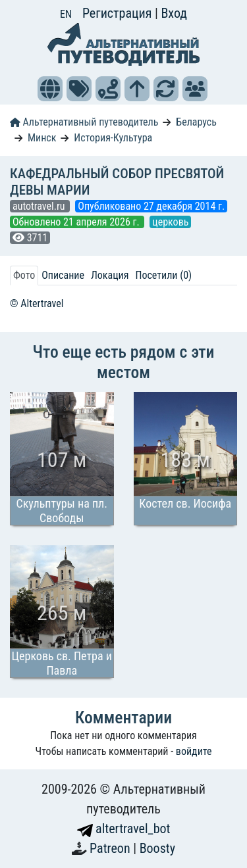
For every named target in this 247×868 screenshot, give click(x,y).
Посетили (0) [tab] (163, 275)
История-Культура (113, 138)
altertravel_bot (124, 829)
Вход (174, 13)
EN (66, 14)
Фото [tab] (24, 275)
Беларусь (196, 122)
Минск (42, 138)
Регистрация (119, 13)
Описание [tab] (63, 275)
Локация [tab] (110, 275)
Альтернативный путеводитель (84, 122)
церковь (170, 222)
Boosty (157, 848)
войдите (194, 751)
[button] (50, 89)
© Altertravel (37, 303)
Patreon (111, 848)
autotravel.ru (40, 206)
